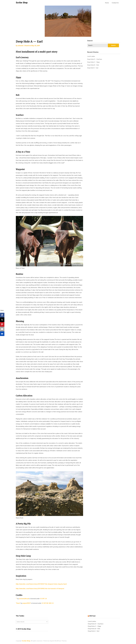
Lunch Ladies (91, 56)
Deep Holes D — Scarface (95, 59)
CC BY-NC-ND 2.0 (49, 603)
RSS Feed (92, 616)
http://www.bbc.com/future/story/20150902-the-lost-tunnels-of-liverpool (40, 589)
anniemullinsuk (24, 599)
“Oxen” (18, 603)
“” (16, 599)
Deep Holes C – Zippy (93, 62)
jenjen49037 (26, 603)
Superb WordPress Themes (58, 641)
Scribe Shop (22, 3)
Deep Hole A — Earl (93, 68)
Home (107, 3)
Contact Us (115, 3)
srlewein (20, 46)
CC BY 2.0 (45, 599)
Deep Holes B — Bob (93, 65)
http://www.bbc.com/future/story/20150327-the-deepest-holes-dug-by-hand (41, 584)
